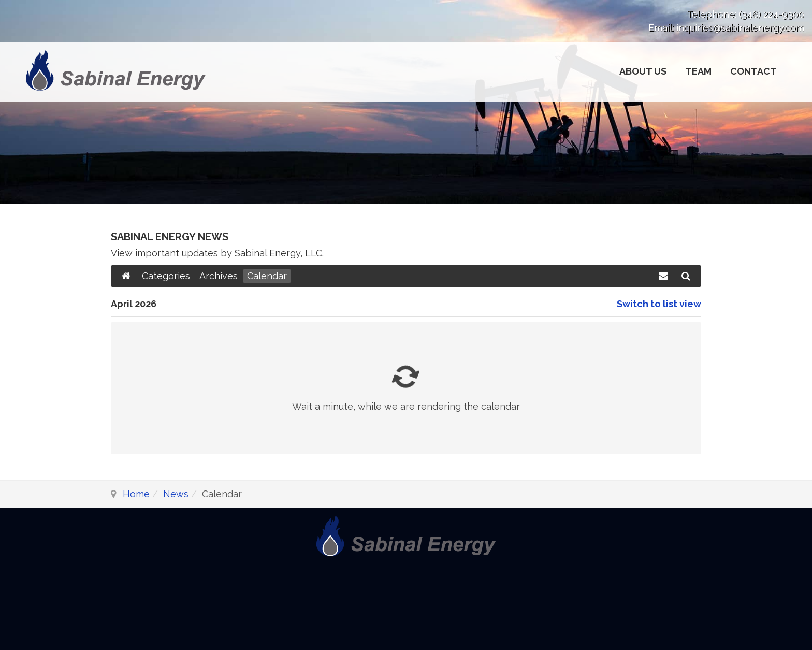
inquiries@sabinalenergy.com (740, 28)
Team (698, 71)
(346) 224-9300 (772, 14)
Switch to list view (659, 304)
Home (136, 494)
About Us (643, 71)
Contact (753, 71)
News (176, 494)
